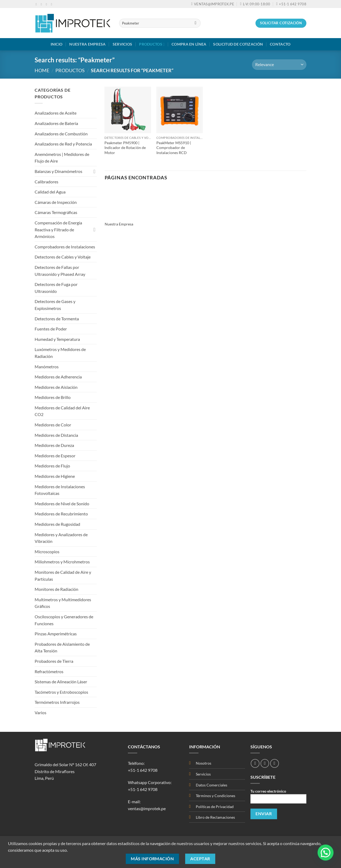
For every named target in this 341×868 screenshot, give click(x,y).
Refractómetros (49, 671)
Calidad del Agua (50, 192)
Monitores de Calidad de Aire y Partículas (63, 576)
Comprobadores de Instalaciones (65, 247)
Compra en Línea (189, 44)
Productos (152, 44)
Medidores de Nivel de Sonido (62, 504)
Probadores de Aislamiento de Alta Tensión (62, 647)
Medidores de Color (53, 425)
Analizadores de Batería (56, 123)
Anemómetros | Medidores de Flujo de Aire (62, 158)
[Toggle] (95, 171)
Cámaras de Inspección (56, 202)
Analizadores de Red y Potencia (63, 144)
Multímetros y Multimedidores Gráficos (63, 603)
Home (42, 70)
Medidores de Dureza (54, 445)
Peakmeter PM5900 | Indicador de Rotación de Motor (125, 148)
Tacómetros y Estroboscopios (61, 692)
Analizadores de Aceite (56, 113)
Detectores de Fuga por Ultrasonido (56, 288)
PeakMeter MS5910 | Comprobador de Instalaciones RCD (174, 148)
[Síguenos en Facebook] (37, 4)
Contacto (280, 44)
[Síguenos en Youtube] (52, 4)
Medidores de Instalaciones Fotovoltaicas (60, 490)
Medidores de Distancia (56, 435)
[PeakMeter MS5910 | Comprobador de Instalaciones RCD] (180, 110)
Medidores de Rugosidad (57, 524)
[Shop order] (279, 65)
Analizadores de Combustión (61, 134)
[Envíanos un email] (47, 4)
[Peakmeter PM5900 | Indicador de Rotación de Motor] (128, 110)
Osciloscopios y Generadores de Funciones (64, 620)
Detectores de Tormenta (57, 319)
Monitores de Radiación (56, 589)
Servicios (123, 44)
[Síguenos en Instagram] (42, 4)
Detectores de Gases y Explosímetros (55, 305)
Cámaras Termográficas (56, 212)
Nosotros (204, 763)
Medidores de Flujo (52, 466)
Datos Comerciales (212, 785)
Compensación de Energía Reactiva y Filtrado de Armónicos (58, 229)
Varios (40, 712)
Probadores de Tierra (54, 661)
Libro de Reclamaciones (215, 817)
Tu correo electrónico (278, 798)
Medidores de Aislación (56, 387)
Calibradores (46, 182)
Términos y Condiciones (216, 796)
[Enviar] (195, 23)
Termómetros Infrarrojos (57, 702)
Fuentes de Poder (51, 329)
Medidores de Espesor (55, 456)
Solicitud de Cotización (238, 44)
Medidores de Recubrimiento (61, 514)
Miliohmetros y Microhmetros (62, 562)
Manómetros (47, 367)
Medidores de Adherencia (58, 377)
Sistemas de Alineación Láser (61, 682)
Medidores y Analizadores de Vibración (61, 538)
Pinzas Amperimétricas (56, 634)
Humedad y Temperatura (57, 339)
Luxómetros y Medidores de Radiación (60, 353)
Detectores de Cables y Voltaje (63, 257)
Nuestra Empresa (87, 44)
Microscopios (47, 552)
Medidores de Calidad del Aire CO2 (62, 411)
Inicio (57, 44)
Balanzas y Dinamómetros (58, 171)
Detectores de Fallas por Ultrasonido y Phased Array (60, 271)
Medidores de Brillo (53, 397)
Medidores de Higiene (55, 476)
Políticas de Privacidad (215, 807)
